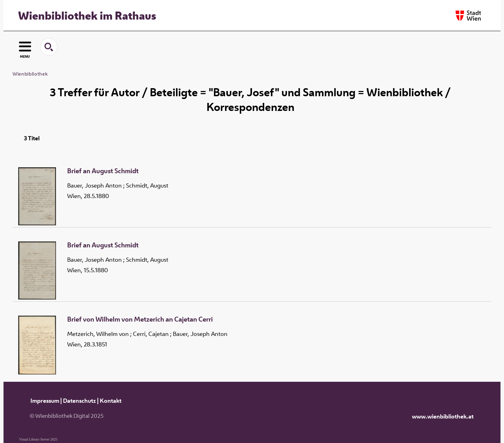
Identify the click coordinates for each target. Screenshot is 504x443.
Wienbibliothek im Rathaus (87, 15)
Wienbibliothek (30, 74)
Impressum (45, 401)
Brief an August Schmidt (103, 171)
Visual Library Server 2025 (38, 439)
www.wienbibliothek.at (443, 416)
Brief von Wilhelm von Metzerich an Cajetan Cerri (140, 319)
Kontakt (111, 401)
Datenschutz (79, 401)
